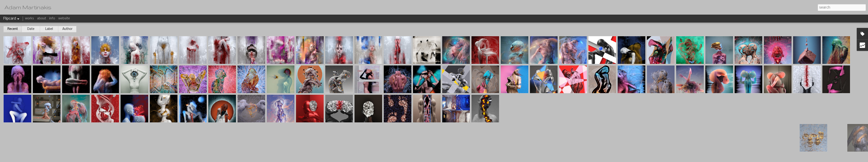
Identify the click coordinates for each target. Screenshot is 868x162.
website (64, 18)
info (52, 18)
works (29, 18)
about (42, 18)
